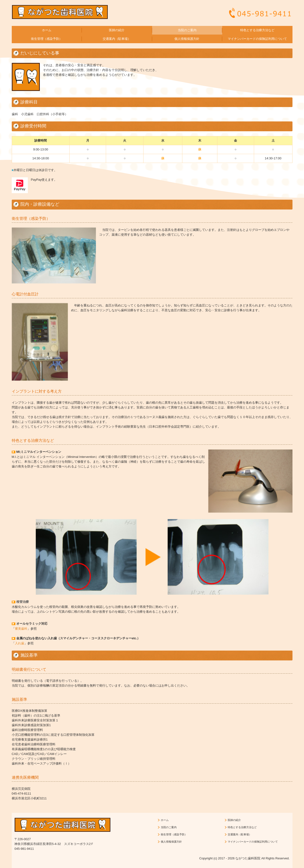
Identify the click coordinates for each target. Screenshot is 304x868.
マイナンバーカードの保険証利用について (257, 39)
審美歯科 (21, 629)
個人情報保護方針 (187, 39)
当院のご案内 (187, 30)
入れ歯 (20, 643)
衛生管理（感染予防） (47, 39)
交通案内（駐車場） (117, 39)
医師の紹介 (117, 30)
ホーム (47, 30)
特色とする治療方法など (257, 30)
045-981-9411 (24, 849)
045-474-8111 (21, 793)
